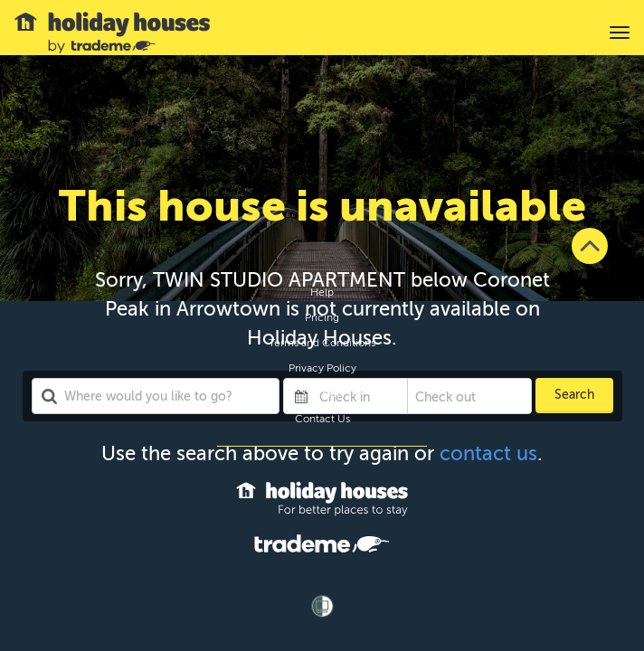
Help (322, 292)
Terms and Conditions (322, 343)
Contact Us (322, 419)
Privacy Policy (322, 368)
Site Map (322, 393)
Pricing (322, 317)
